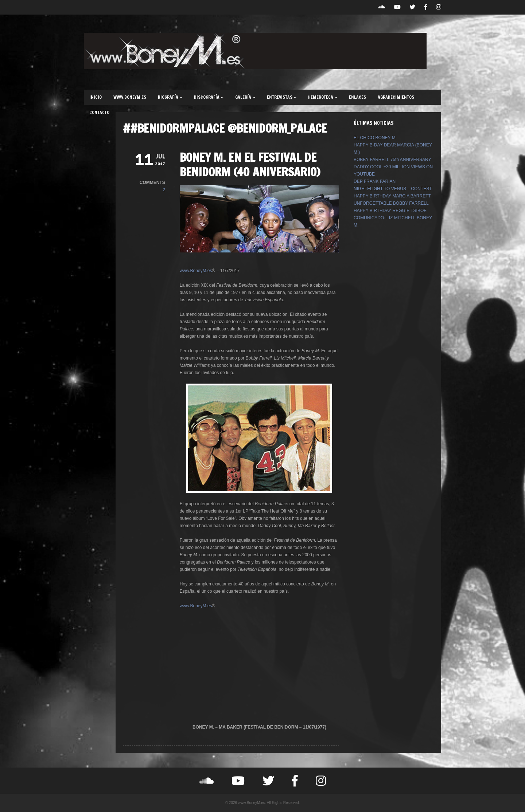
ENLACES (357, 97)
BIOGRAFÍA (170, 97)
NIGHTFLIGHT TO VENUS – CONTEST (393, 189)
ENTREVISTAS (282, 97)
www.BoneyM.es (196, 271)
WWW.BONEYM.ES (130, 97)
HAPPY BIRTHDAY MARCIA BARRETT (392, 196)
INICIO (96, 97)
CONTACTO (99, 112)
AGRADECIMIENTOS (396, 97)
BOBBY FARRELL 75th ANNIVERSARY (392, 160)
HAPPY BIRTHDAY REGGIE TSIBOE (390, 211)
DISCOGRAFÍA (209, 97)
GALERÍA (245, 97)
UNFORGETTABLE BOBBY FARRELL (391, 203)
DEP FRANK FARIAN (375, 181)
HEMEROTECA (323, 97)
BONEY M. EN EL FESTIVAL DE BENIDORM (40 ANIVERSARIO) (250, 165)
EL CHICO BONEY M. (375, 138)
